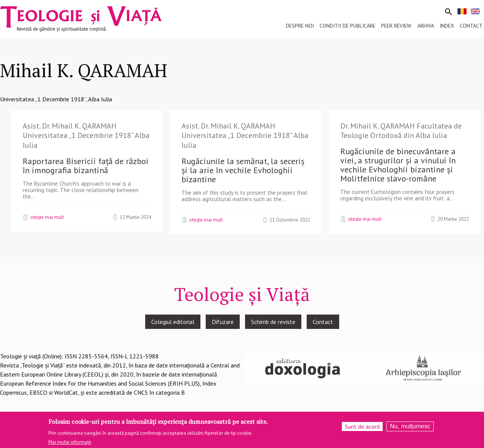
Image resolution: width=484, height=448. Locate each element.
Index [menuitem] (447, 26)
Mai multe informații (70, 444)
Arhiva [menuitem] (426, 26)
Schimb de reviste (273, 322)
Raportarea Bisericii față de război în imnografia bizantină (86, 166)
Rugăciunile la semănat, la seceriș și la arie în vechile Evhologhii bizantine (243, 170)
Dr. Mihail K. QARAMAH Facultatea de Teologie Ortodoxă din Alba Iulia (401, 131)
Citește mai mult (47, 217)
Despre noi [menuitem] (300, 26)
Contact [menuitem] (471, 26)
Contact (323, 322)
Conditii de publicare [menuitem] (347, 26)
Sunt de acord (362, 429)
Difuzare (223, 322)
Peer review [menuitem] (396, 26)
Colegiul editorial (173, 322)
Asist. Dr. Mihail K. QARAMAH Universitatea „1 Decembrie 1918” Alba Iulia (86, 136)
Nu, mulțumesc (410, 429)
